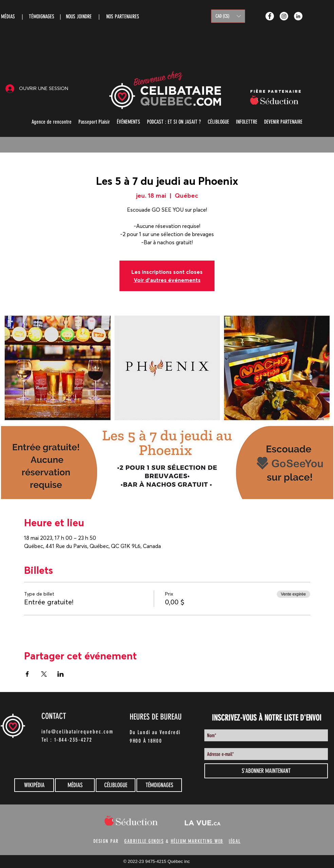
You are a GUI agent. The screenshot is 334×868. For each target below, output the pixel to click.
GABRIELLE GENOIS (144, 841)
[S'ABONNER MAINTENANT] (266, 771)
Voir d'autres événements (167, 280)
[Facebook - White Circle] (270, 16)
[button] (228, 16)
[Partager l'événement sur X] (44, 674)
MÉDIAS (8, 16)
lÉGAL (235, 841)
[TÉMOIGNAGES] (159, 785)
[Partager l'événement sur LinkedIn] (61, 674)
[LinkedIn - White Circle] (298, 16)
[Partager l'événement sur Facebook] (27, 674)
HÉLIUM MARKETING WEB (197, 841)
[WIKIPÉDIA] (34, 785)
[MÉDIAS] (75, 785)
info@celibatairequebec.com (77, 732)
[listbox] (228, 16)
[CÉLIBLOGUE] (116, 785)
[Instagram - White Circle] (284, 16)
